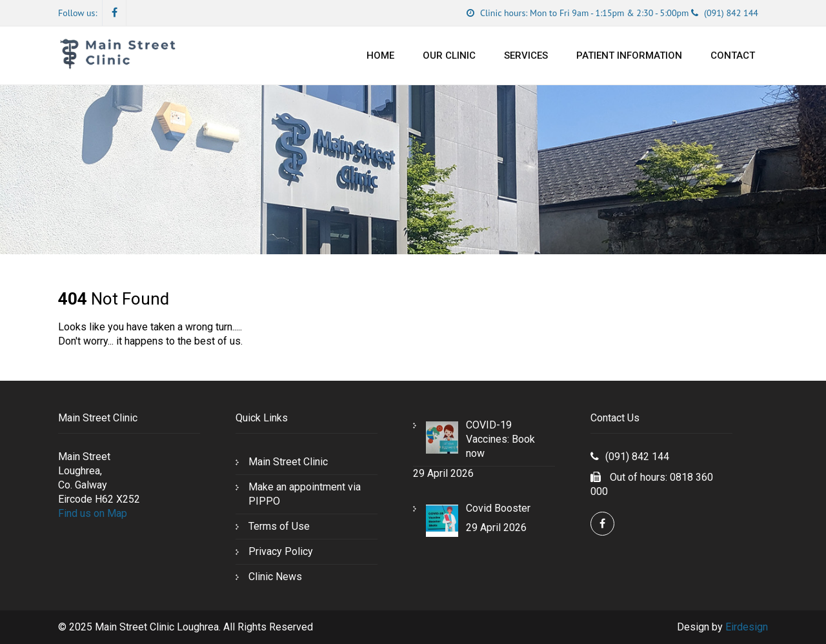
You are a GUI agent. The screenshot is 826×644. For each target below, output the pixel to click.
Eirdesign (747, 627)
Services (526, 55)
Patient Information (629, 55)
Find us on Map (93, 513)
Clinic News (275, 577)
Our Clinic (449, 55)
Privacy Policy (281, 551)
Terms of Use (279, 526)
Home (380, 55)
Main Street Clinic (288, 462)
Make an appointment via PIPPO (305, 494)
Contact (733, 55)
